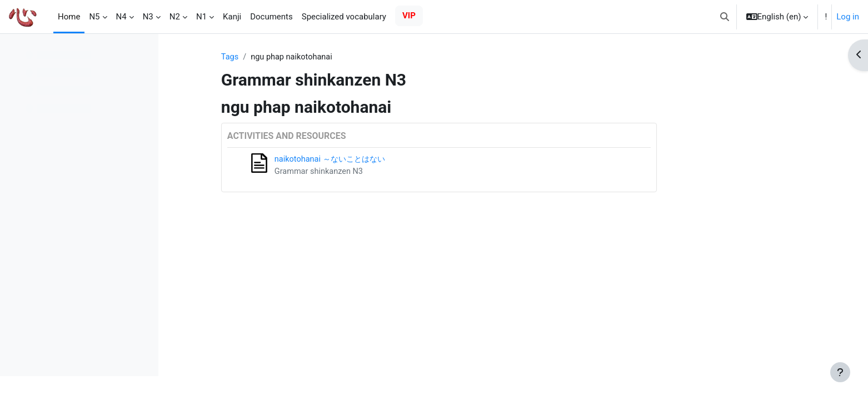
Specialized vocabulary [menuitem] (344, 17)
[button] (725, 17)
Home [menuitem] (69, 17)
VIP (409, 16)
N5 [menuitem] (94, 17)
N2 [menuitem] (175, 17)
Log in (848, 17)
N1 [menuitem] (201, 17)
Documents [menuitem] (271, 17)
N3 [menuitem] (148, 17)
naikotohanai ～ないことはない (398, 160)
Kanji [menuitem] (232, 17)
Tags (296, 57)
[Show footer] (840, 372)
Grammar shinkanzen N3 (386, 172)
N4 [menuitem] (121, 17)
